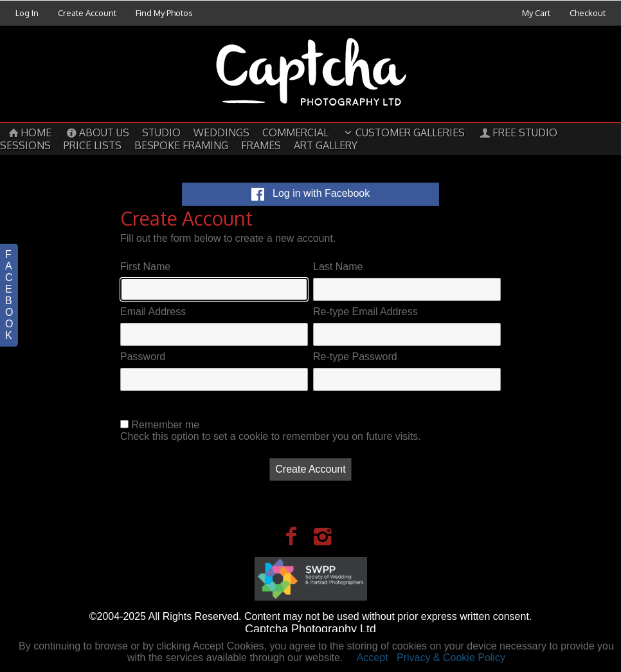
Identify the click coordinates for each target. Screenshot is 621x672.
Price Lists (93, 145)
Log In (27, 13)
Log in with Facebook (311, 193)
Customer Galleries (403, 132)
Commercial (295, 132)
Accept (373, 658)
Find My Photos (164, 13)
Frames (261, 145)
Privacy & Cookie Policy (451, 658)
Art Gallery (326, 145)
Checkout (588, 13)
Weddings (221, 132)
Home (29, 132)
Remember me (165, 425)
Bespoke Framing (181, 145)
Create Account (87, 13)
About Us (96, 132)
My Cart (537, 13)
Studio (161, 132)
